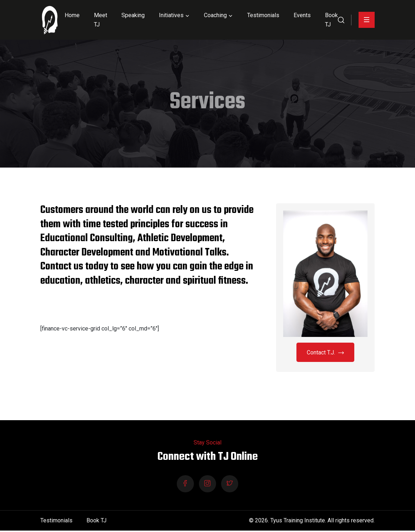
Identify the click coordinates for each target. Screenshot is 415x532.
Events (302, 15)
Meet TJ (101, 20)
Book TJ (331, 20)
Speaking (133, 15)
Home (72, 15)
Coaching (215, 15)
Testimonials (263, 15)
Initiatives (171, 15)
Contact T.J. (325, 353)
